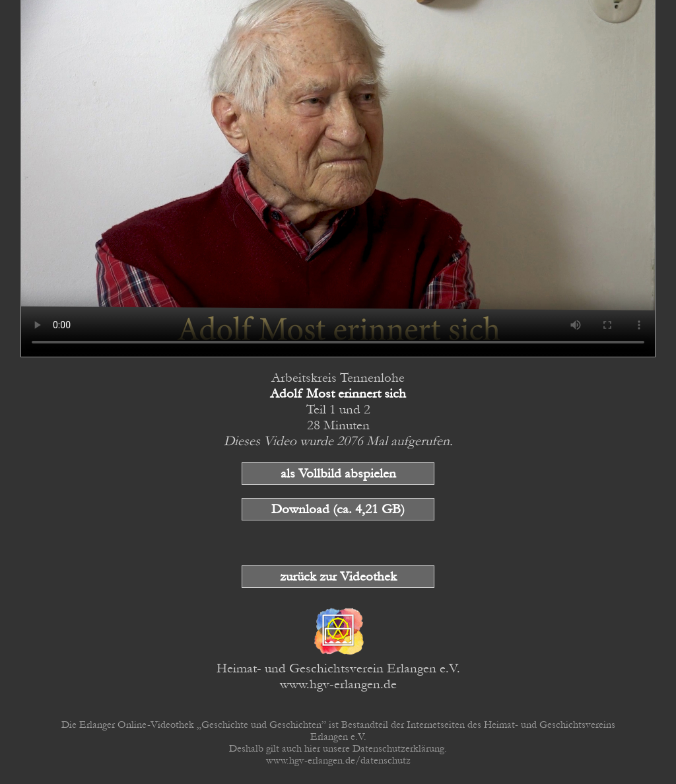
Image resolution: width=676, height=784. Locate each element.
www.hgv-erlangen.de (338, 684)
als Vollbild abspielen (338, 474)
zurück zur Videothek (338, 577)
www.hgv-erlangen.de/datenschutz (338, 760)
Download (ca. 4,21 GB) (338, 509)
